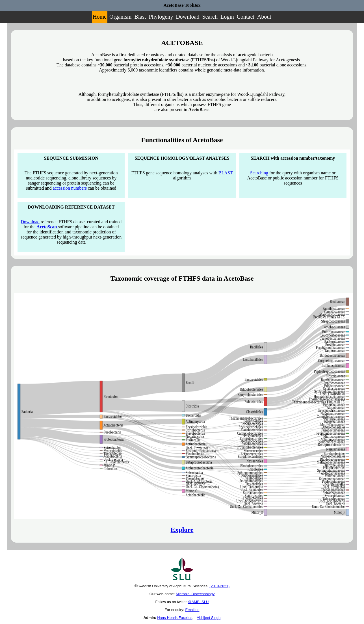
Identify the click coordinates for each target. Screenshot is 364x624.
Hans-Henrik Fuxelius (175, 618)
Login (227, 17)
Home (100, 17)
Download (188, 17)
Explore (182, 530)
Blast (140, 17)
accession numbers (70, 188)
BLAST (226, 173)
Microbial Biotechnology (195, 594)
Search (210, 17)
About (264, 17)
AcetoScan (47, 227)
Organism (121, 17)
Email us (192, 610)
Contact (246, 17)
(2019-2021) (219, 586)
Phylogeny (161, 17)
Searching (259, 173)
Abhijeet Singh (209, 618)
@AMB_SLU (198, 602)
